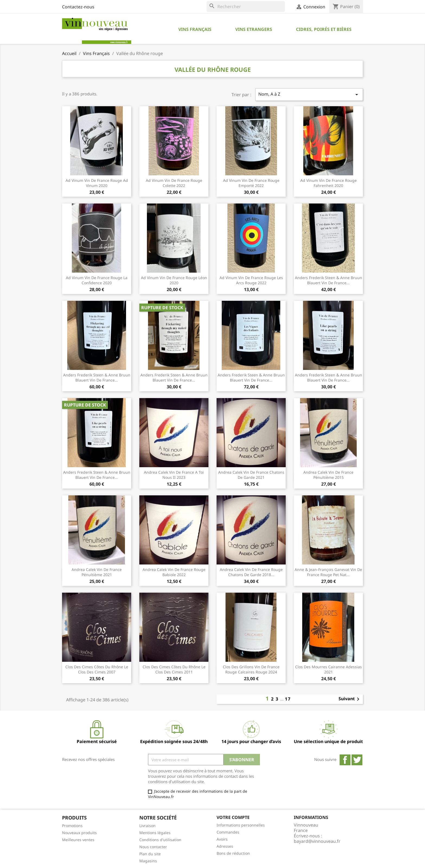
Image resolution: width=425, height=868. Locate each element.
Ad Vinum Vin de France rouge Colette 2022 (174, 183)
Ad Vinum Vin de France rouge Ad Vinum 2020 (97, 183)
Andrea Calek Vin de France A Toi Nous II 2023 (174, 475)
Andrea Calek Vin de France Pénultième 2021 (97, 572)
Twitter (357, 760)
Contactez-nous (78, 7)
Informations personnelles (241, 825)
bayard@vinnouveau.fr (317, 841)
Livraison (147, 826)
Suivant (350, 699)
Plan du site (150, 854)
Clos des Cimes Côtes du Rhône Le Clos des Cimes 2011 (174, 669)
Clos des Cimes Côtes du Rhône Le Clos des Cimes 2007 (97, 669)
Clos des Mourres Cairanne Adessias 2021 (329, 669)
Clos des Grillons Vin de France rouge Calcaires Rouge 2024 (251, 669)
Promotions (72, 826)
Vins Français (195, 29)
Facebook (345, 760)
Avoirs (222, 839)
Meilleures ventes (78, 840)
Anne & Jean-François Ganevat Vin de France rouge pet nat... (328, 572)
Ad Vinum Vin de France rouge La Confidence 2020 (97, 280)
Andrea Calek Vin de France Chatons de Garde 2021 (251, 475)
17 (288, 699)
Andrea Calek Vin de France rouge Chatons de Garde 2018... (251, 572)
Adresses (225, 846)
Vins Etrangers (254, 29)
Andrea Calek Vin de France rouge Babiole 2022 (174, 572)
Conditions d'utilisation (160, 840)
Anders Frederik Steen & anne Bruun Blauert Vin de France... (174, 378)
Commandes (228, 832)
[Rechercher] (246, 7)
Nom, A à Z (309, 94)
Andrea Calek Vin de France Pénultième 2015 (328, 475)
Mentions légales (155, 833)
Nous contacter (153, 847)
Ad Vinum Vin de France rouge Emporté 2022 (251, 183)
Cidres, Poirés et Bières (324, 29)
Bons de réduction (233, 853)
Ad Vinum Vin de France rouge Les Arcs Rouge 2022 (251, 280)
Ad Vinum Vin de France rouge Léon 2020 (174, 280)
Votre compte (233, 817)
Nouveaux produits (79, 833)
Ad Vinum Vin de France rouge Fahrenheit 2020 (329, 183)
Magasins (148, 861)
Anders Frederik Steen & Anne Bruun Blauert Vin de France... (329, 280)
